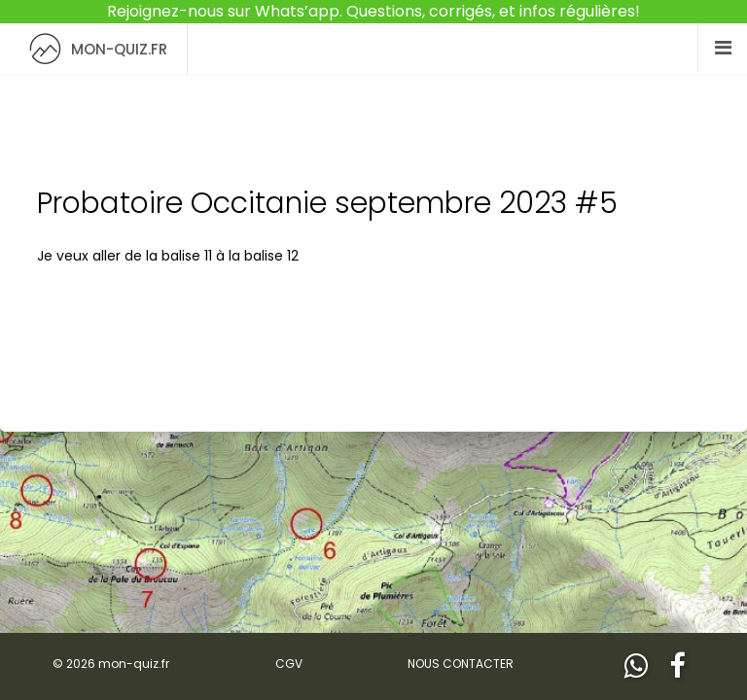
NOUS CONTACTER (461, 664)
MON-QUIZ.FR (93, 49)
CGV (289, 664)
